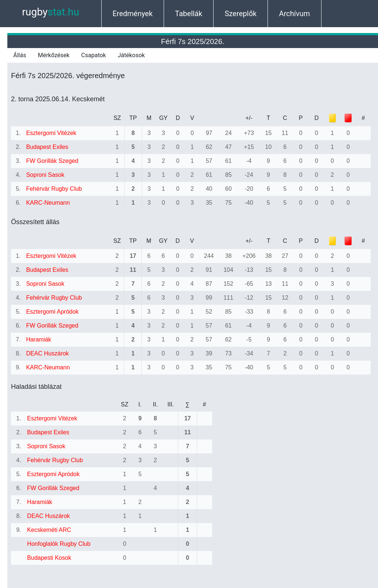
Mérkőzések (54, 55)
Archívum (294, 14)
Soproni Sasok (45, 175)
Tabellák (189, 14)
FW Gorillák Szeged (52, 161)
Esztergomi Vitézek (51, 133)
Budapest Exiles (47, 147)
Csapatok (93, 55)
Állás (20, 55)
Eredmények (133, 14)
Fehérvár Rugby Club (54, 189)
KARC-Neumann (48, 203)
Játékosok (131, 55)
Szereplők (241, 14)
